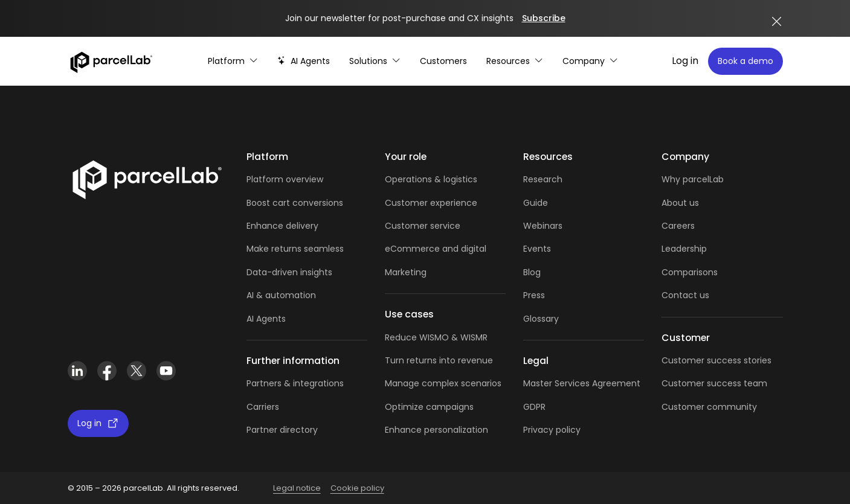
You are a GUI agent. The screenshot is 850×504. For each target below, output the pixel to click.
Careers (678, 226)
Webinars (543, 226)
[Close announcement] (777, 21)
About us (680, 203)
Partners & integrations (295, 383)
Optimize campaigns (429, 407)
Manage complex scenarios (443, 383)
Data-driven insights (289, 272)
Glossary (541, 319)
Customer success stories (716, 360)
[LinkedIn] (78, 371)
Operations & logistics (431, 179)
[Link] (146, 177)
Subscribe (544, 18)
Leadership (684, 249)
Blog (532, 272)
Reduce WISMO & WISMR (436, 337)
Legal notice (297, 488)
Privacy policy (552, 430)
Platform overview (285, 179)
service (445, 226)
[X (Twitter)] (137, 371)
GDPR (534, 407)
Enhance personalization (436, 430)
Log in (685, 61)
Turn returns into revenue (439, 360)
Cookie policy (357, 488)
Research (543, 179)
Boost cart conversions (295, 203)
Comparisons (690, 272)
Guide (536, 203)
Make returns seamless (295, 249)
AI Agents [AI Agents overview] (266, 319)
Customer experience (431, 203)
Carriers (263, 407)
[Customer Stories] (443, 61)
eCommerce (412, 249)
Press (534, 295)
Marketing (406, 272)
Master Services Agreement (582, 383)
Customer (407, 226)
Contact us (685, 295)
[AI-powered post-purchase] (304, 61)
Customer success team (714, 383)
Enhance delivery (282, 226)
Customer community (709, 407)
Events (537, 249)
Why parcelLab (693, 179)
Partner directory (282, 430)
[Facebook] (107, 371)
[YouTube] (166, 371)
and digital (463, 249)
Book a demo (745, 61)
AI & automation (281, 295)
